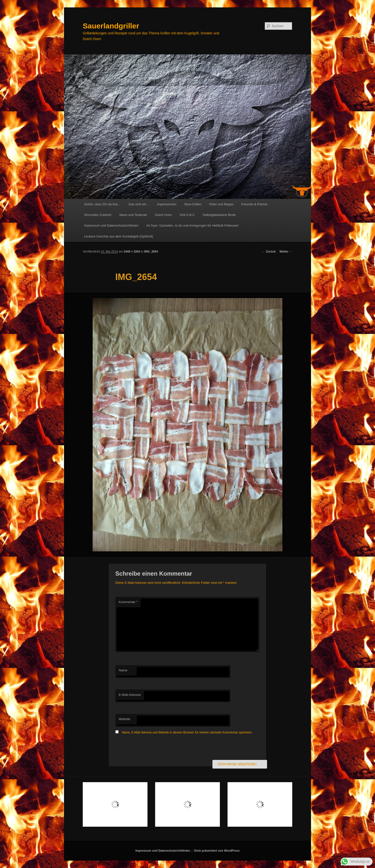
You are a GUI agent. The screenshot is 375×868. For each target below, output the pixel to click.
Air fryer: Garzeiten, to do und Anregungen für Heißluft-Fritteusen (192, 225)
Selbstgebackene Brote (219, 215)
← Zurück (269, 252)
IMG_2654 (151, 252)
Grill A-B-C (187, 215)
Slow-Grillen (193, 204)
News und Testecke (133, 215)
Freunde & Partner (255, 204)
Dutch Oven (163, 215)
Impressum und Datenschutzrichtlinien (111, 225)
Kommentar (128, 602)
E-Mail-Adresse (130, 695)
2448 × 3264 (132, 252)
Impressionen (167, 204)
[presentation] (153, 748)
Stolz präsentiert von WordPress (217, 851)
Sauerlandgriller (111, 26)
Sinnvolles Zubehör (98, 215)
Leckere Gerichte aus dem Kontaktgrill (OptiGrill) (119, 236)
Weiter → (286, 252)
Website (125, 719)
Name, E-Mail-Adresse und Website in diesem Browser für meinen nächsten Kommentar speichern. (187, 732)
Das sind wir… (139, 204)
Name (123, 670)
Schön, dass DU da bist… (102, 204)
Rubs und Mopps (221, 204)
